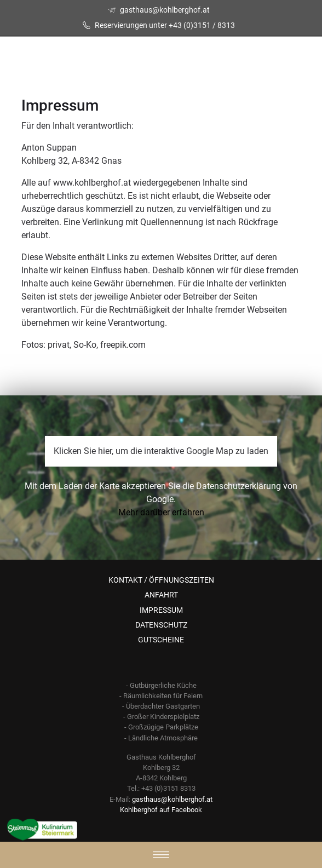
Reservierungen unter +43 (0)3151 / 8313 (165, 25)
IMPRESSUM (161, 610)
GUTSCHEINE (161, 640)
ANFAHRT (161, 595)
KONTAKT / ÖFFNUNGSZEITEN (161, 580)
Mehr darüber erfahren (161, 512)
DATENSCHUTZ (161, 625)
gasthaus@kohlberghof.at (165, 10)
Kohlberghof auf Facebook (161, 810)
